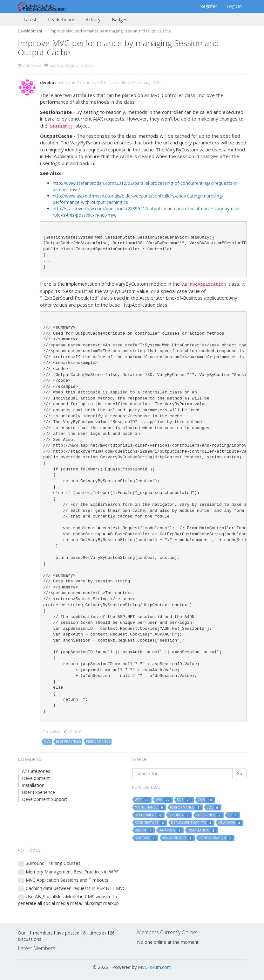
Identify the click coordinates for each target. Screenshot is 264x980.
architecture (150, 823)
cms (206, 800)
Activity (93, 20)
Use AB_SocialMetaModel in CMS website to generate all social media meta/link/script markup (68, 900)
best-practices (68, 741)
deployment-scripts (192, 823)
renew (144, 831)
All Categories (36, 771)
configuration (216, 838)
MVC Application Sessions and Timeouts (67, 880)
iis (233, 815)
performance (98, 741)
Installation (33, 785)
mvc (47, 741)
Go (239, 773)
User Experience (38, 792)
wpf (142, 800)
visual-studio (178, 838)
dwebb (47, 82)
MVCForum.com (155, 967)
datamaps (170, 831)
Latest (30, 20)
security (179, 815)
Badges (120, 20)
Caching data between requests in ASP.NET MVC (76, 888)
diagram (146, 838)
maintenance (150, 808)
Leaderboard (61, 20)
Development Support (45, 799)
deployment (149, 815)
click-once (209, 815)
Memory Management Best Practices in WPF (72, 872)
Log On (234, 6)
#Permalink (50, 732)
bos (185, 800)
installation (202, 831)
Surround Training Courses (53, 863)
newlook (230, 823)
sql (213, 808)
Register (209, 6)
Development (36, 778)
